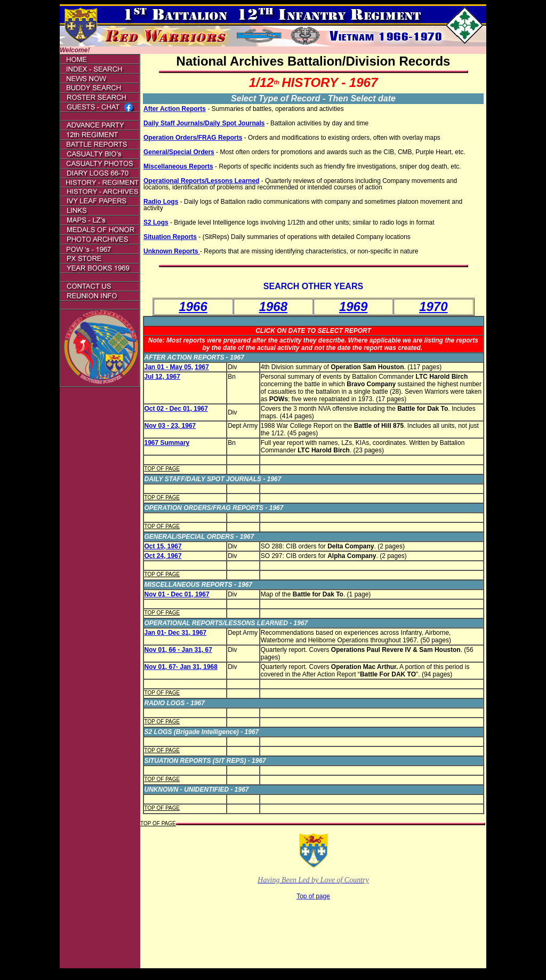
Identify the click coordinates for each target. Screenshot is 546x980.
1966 (193, 306)
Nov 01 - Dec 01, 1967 (177, 594)
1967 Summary (167, 443)
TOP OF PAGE (162, 469)
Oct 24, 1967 (163, 556)
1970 (433, 306)
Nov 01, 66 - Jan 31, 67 (178, 650)
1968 (273, 306)
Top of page (313, 896)
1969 (353, 306)
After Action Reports (175, 109)
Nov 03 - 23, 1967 (170, 426)
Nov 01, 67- (162, 667)
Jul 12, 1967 (162, 377)
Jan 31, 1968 (199, 667)
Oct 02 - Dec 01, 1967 (176, 409)
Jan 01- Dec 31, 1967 (176, 633)
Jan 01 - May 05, (169, 367)
